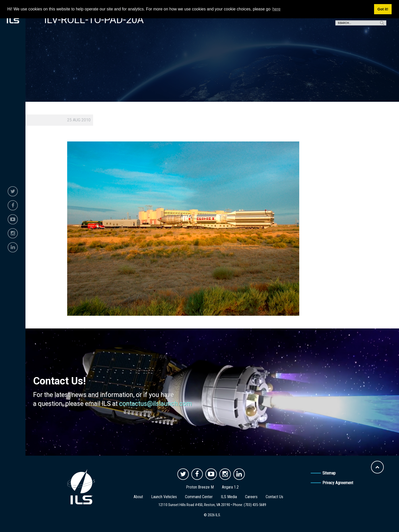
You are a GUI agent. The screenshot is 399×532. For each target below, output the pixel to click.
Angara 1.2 (230, 487)
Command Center (199, 497)
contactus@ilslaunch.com (155, 404)
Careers (251, 497)
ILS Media (229, 497)
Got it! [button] (383, 9)
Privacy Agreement (338, 483)
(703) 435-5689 (255, 505)
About (138, 497)
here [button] (276, 9)
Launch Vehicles (164, 497)
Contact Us (274, 497)
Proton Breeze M (200, 487)
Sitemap (329, 473)
